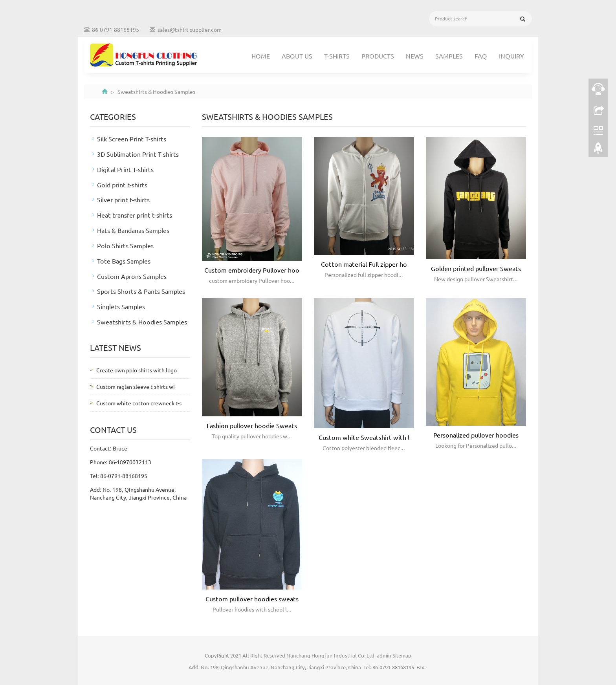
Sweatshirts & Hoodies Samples (142, 322)
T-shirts (337, 56)
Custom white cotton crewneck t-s (139, 403)
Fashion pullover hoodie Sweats (252, 425)
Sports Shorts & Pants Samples (141, 291)
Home (261, 56)
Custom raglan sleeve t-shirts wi (136, 386)
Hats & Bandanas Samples (133, 230)
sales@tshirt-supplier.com (190, 29)
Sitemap (402, 655)
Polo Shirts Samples (125, 245)
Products (378, 56)
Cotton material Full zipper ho (364, 264)
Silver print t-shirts (123, 200)
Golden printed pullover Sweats (476, 268)
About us (297, 56)
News (415, 56)
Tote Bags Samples (124, 261)
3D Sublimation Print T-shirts (138, 154)
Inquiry (511, 56)
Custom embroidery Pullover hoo (252, 270)
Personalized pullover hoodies (476, 435)
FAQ (481, 56)
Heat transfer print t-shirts (135, 215)
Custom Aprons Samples (132, 276)
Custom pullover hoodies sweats (252, 599)
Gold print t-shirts (122, 185)
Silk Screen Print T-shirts (132, 139)
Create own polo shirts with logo (137, 370)
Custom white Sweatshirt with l (364, 437)
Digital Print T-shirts (125, 169)
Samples (449, 56)
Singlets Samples (121, 306)
